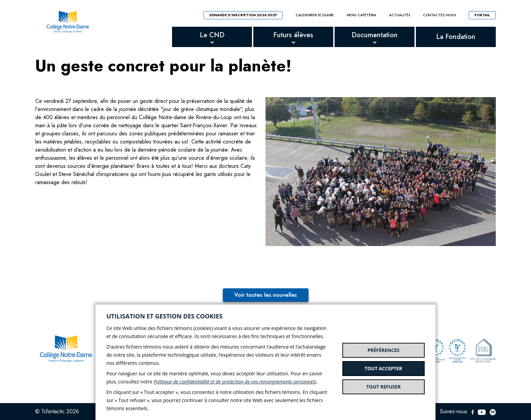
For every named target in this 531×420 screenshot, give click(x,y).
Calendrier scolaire (315, 15)
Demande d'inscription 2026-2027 (243, 15)
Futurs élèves (293, 35)
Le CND (212, 35)
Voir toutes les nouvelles (266, 295)
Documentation (375, 35)
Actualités (400, 15)
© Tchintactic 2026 (57, 411)
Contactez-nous (439, 15)
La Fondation (456, 37)
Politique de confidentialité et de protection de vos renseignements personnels (235, 382)
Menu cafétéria (362, 15)
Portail (482, 15)
